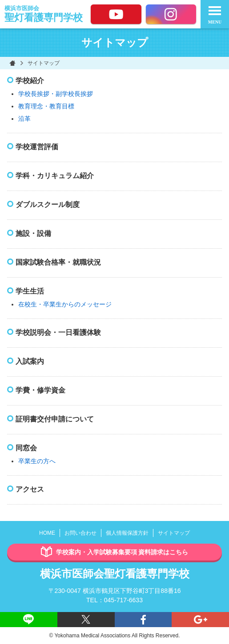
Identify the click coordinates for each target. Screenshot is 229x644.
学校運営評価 (37, 147)
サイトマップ (174, 533)
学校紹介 (30, 81)
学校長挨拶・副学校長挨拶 (56, 94)
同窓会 (26, 448)
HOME (47, 533)
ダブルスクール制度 (48, 205)
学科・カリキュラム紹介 (55, 176)
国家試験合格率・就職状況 (58, 262)
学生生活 (30, 291)
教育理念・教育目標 (46, 106)
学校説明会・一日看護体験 (58, 332)
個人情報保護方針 (127, 533)
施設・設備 (33, 233)
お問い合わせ (80, 533)
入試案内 (30, 361)
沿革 (24, 119)
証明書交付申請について (55, 419)
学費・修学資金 (40, 390)
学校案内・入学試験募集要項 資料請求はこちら (115, 552)
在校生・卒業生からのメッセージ (65, 304)
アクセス (30, 489)
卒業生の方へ (37, 461)
